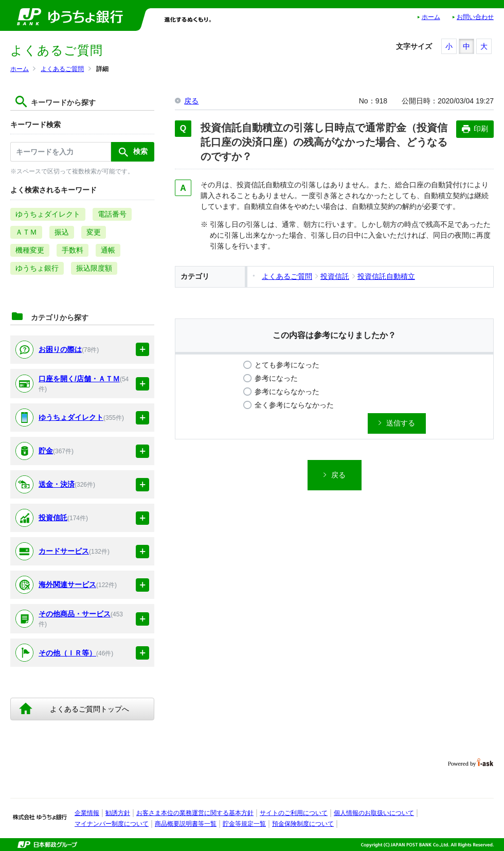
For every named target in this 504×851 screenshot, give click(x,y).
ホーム (431, 17)
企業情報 (87, 813)
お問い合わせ (475, 17)
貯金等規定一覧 (244, 824)
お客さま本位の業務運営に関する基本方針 (195, 813)
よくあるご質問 (62, 69)
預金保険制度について (303, 824)
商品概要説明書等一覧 (186, 824)
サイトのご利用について (294, 813)
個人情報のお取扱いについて (374, 813)
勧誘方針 (118, 813)
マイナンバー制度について (112, 824)
